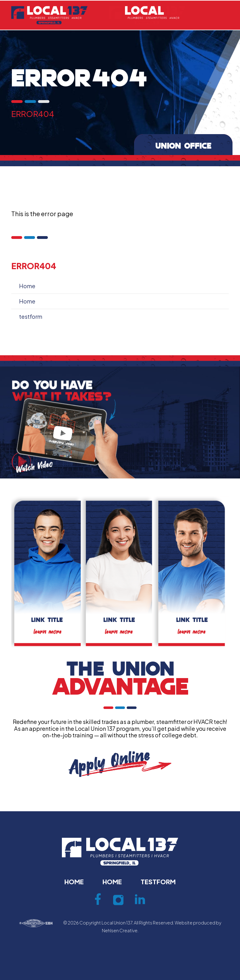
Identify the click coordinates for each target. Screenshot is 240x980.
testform (31, 316)
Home (27, 286)
